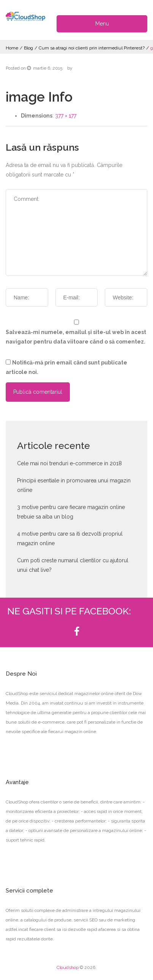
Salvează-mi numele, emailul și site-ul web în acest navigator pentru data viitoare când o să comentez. (76, 337)
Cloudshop (68, 967)
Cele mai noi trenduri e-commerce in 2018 (69, 463)
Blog (28, 48)
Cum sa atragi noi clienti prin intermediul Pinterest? (92, 48)
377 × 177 (66, 116)
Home (12, 48)
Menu (102, 24)
